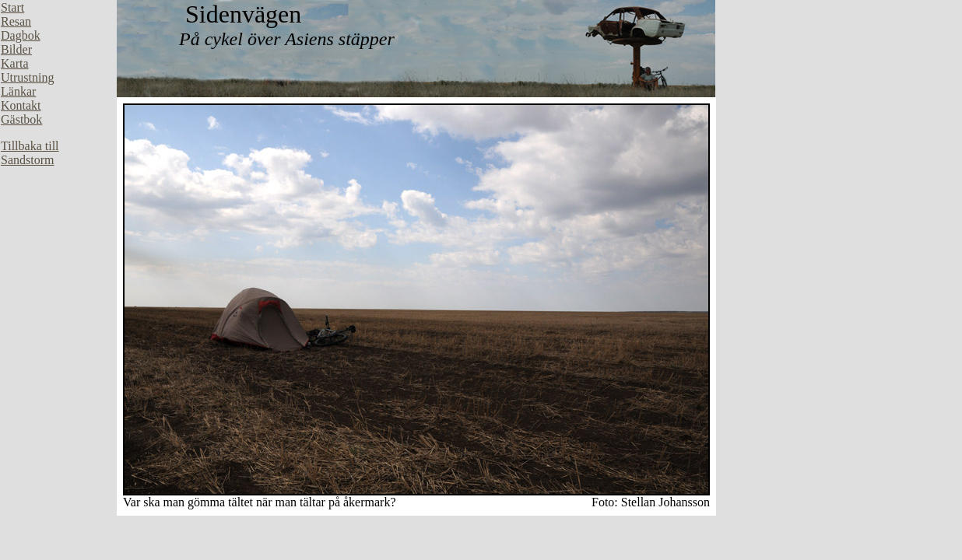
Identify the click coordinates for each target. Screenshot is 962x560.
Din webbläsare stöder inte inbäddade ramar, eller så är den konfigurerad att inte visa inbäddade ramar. (58, 233)
